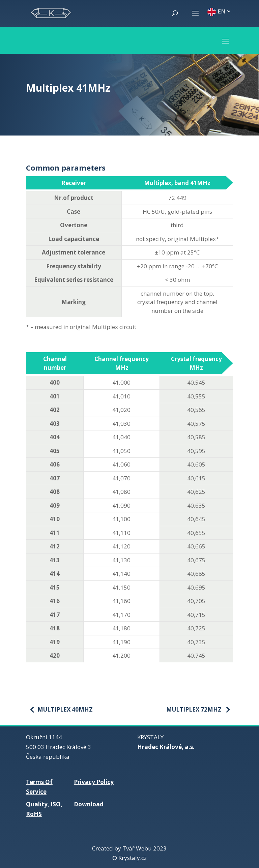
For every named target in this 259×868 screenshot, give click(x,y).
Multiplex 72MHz (194, 709)
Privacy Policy (94, 782)
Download (89, 804)
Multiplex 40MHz (65, 709)
